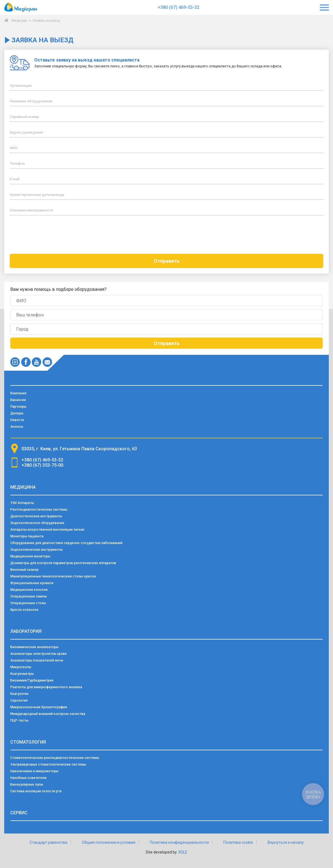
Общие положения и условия (109, 842)
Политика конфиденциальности (179, 842)
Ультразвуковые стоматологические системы (48, 764)
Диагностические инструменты (36, 516)
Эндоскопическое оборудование (37, 523)
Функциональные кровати (32, 583)
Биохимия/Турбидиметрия (32, 680)
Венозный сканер (25, 570)
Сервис (19, 813)
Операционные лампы (29, 596)
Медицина (23, 487)
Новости (17, 420)
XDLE (183, 852)
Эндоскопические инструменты (36, 550)
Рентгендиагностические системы (39, 510)
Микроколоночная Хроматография (39, 707)
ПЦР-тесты (19, 721)
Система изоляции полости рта (36, 791)
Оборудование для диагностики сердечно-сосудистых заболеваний (66, 543)
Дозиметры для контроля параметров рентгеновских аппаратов (63, 563)
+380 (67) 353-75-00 (42, 465)
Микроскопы (21, 667)
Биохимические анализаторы (34, 647)
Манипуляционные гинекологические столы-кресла (53, 576)
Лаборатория (26, 631)
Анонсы (17, 427)
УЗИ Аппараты (22, 503)
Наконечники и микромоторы (34, 771)
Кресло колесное (24, 610)
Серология (19, 700)
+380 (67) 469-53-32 (178, 7)
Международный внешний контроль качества (48, 714)
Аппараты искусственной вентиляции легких (47, 530)
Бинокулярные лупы (27, 785)
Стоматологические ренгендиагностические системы (55, 758)
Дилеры (17, 413)
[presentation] (166, 235)
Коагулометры (22, 674)
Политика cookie (238, 842)
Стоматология (28, 742)
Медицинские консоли (29, 590)
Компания (18, 393)
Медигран (19, 21)
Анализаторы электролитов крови (38, 654)
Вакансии (18, 400)
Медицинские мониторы (30, 556)
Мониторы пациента (27, 536)
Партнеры (18, 407)
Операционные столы (28, 603)
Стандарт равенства (48, 842)
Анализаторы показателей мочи (37, 660)
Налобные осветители (28, 778)
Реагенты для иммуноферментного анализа (46, 687)
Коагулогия (19, 694)
